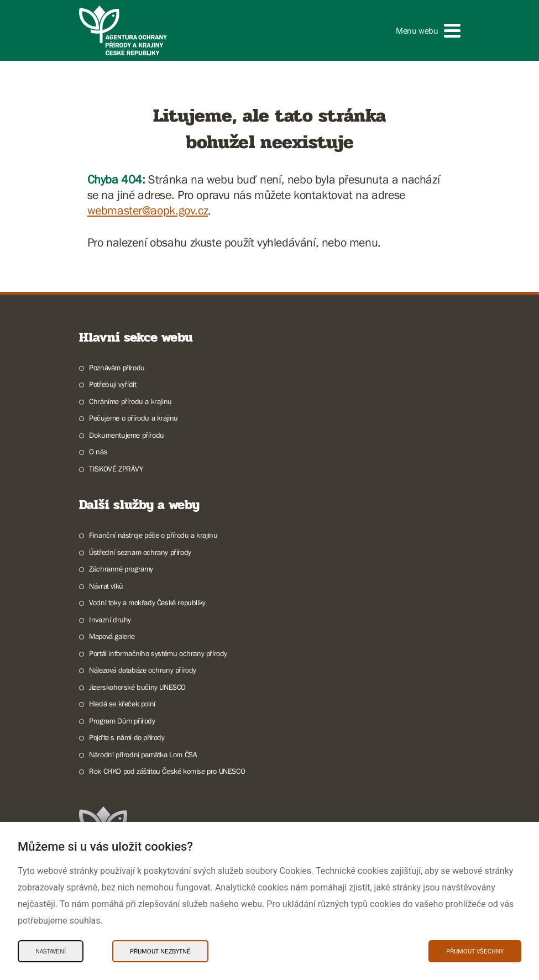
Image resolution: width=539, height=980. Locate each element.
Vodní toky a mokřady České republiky (147, 602)
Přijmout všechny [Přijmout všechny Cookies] (475, 951)
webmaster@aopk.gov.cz (148, 210)
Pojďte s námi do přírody (127, 737)
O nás (98, 452)
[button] (428, 31)
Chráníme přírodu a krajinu (130, 401)
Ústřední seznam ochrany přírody (140, 552)
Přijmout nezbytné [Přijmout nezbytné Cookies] (160, 951)
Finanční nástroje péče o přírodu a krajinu (153, 535)
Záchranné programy (121, 569)
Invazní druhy (110, 620)
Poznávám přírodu (117, 368)
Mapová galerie (112, 636)
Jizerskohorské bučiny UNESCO (137, 687)
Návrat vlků (106, 586)
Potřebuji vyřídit (112, 384)
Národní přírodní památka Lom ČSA (143, 754)
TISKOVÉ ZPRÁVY (116, 469)
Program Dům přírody (122, 721)
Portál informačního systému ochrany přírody (158, 653)
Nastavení (51, 951)
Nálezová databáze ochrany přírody (143, 670)
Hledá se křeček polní (122, 704)
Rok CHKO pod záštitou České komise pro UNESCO (167, 771)
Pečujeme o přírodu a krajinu (134, 418)
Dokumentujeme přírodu (127, 435)
